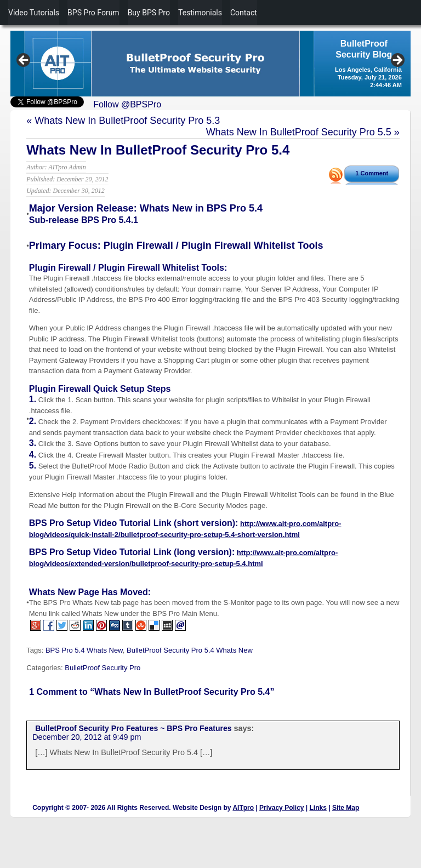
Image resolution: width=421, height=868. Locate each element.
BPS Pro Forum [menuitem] (93, 13)
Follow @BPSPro (127, 104)
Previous (24, 61)
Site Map (346, 808)
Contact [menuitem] (244, 13)
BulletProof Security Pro (103, 668)
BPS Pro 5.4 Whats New (84, 650)
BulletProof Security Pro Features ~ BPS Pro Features (133, 728)
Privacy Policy (281, 808)
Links (318, 808)
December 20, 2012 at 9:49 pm (87, 737)
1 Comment (372, 173)
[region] (210, 64)
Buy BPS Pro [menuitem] (149, 13)
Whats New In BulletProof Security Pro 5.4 (158, 150)
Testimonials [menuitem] (200, 13)
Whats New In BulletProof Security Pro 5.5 (299, 132)
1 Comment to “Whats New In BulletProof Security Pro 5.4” (152, 692)
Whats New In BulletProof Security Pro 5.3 (127, 121)
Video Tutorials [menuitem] (34, 13)
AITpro (243, 808)
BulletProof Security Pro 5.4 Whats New (190, 650)
